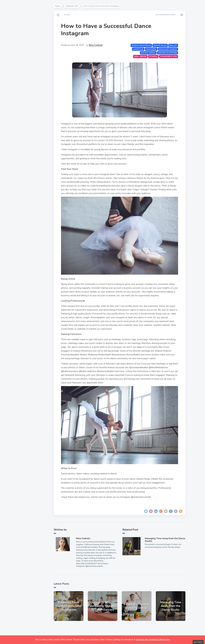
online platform (168, 53)
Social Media (149, 53)
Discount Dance (169, 49)
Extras (10, 80)
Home (58, 6)
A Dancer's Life (72, 6)
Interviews (12, 60)
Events (10, 53)
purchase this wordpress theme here (153, 640)
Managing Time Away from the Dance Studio (166, 540)
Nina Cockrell (96, 45)
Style (9, 46)
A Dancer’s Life (15, 39)
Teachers (11, 73)
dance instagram (142, 45)
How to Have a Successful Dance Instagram (107, 30)
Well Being (141, 56)
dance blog (161, 45)
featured (152, 49)
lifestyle (139, 49)
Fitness (154, 56)
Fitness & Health (16, 67)
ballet (174, 45)
